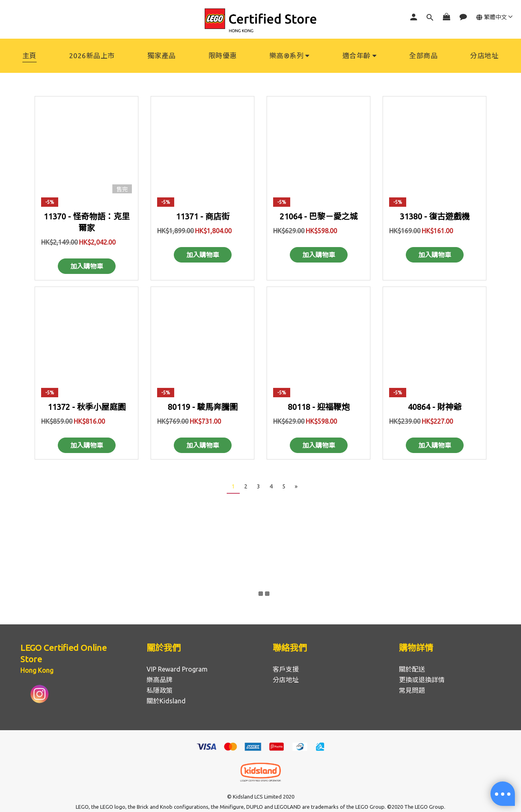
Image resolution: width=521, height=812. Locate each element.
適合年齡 (360, 56)
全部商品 (423, 56)
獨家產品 (162, 56)
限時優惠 (223, 56)
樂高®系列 (290, 56)
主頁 (30, 56)
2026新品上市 (92, 56)
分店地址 (484, 56)
